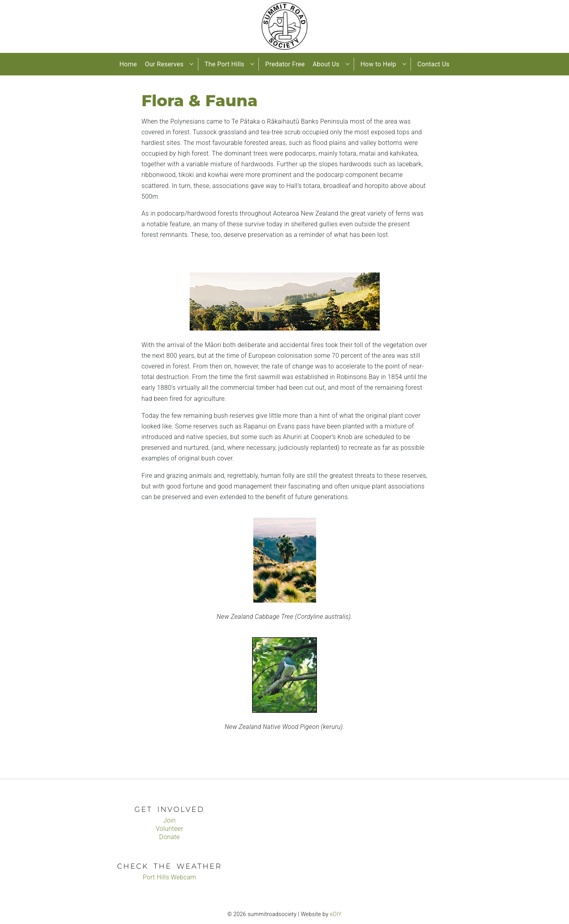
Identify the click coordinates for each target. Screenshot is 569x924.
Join (169, 820)
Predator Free (285, 64)
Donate (170, 837)
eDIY (336, 914)
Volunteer (169, 829)
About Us (326, 64)
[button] (192, 64)
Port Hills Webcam (169, 877)
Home (128, 64)
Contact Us (433, 64)
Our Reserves (164, 64)
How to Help (378, 64)
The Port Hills (225, 64)
